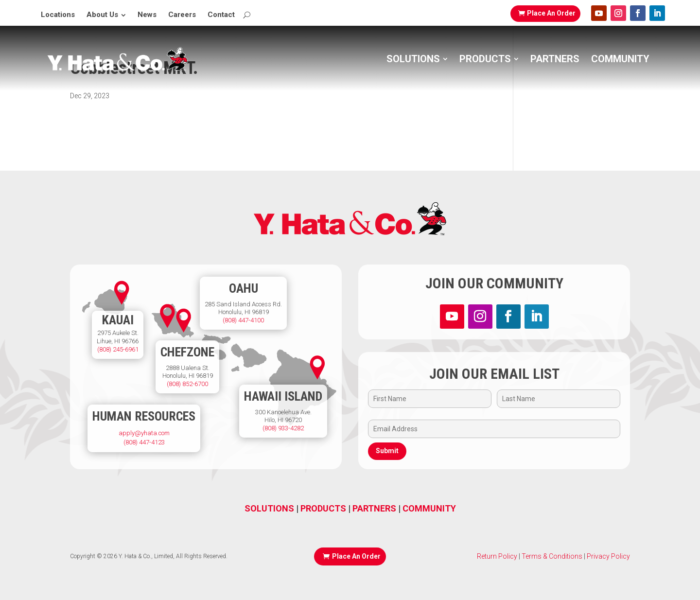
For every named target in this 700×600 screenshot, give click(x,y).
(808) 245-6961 (118, 349)
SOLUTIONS (269, 508)
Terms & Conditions (551, 556)
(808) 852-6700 (187, 384)
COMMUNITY (429, 508)
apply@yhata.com (144, 433)
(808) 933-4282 (283, 428)
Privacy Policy (608, 556)
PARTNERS (374, 508)
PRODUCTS (323, 508)
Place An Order (551, 13)
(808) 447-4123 (144, 442)
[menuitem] (58, 15)
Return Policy (497, 556)
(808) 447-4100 (243, 320)
